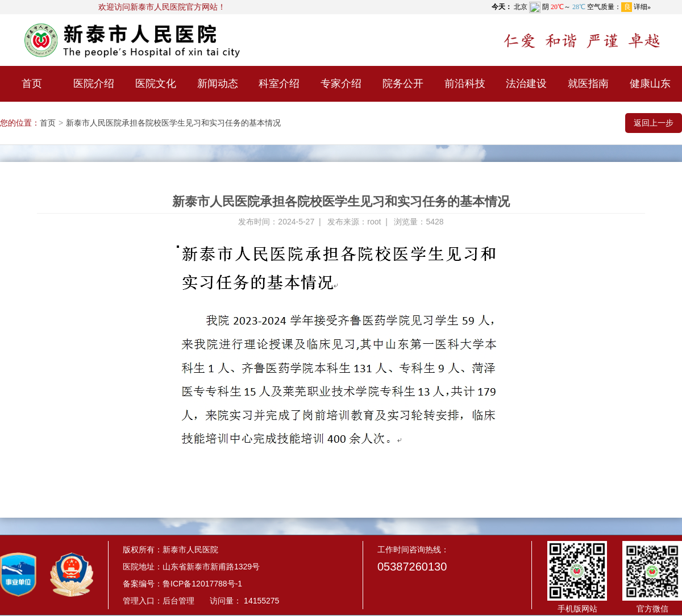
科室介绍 (279, 84)
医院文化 (156, 84)
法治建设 (526, 84)
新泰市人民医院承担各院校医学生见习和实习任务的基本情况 (173, 123)
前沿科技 (465, 84)
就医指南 (588, 84)
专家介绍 (341, 84)
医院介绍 (94, 84)
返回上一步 (654, 123)
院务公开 (403, 84)
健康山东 (650, 84)
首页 (32, 84)
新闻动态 (218, 84)
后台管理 (178, 601)
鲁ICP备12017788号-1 (202, 584)
